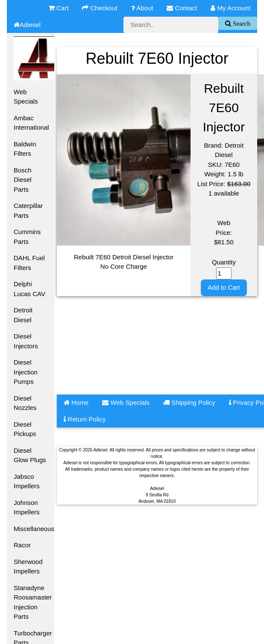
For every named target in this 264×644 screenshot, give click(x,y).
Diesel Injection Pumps (26, 372)
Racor (22, 545)
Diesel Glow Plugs (30, 455)
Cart (59, 8)
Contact (182, 8)
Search (241, 23)
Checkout (100, 8)
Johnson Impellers (27, 507)
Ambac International (31, 123)
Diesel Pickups (25, 429)
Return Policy (85, 419)
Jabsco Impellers (27, 481)
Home (76, 402)
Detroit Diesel (23, 315)
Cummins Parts (27, 237)
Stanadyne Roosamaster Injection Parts (33, 602)
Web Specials (26, 97)
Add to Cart (224, 287)
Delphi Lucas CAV (29, 289)
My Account (230, 8)
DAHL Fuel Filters (29, 263)
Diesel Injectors (26, 341)
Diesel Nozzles (25, 403)
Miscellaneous (34, 529)
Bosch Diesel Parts (23, 180)
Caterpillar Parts (28, 211)
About (142, 8)
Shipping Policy (189, 402)
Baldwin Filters (25, 149)
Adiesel (27, 25)
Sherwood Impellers (28, 567)
